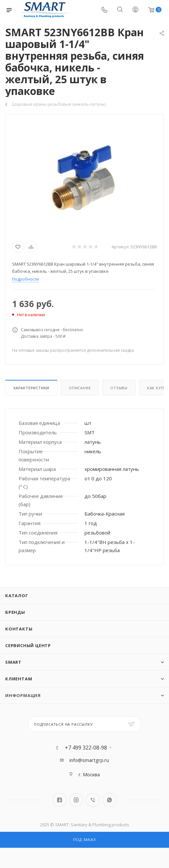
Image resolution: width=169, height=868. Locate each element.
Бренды (15, 612)
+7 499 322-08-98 (86, 748)
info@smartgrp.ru (89, 760)
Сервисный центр (28, 645)
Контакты (19, 629)
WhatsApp (109, 800)
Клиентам (19, 679)
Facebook (60, 800)
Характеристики (31, 388)
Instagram (76, 800)
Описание (80, 388)
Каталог (17, 596)
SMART (13, 662)
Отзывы (119, 388)
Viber (93, 800)
